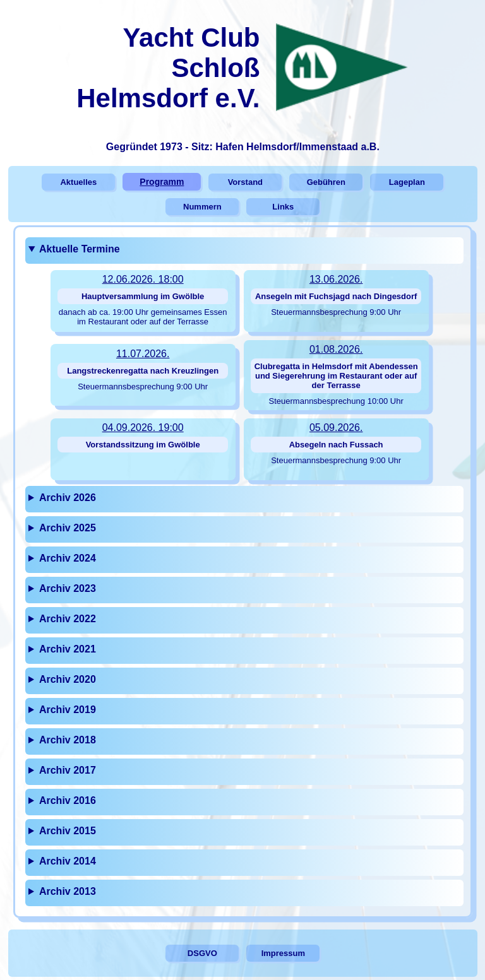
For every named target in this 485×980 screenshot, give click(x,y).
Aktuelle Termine (80, 249)
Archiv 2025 (68, 528)
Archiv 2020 (68, 679)
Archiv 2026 (68, 498)
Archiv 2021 (68, 649)
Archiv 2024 (68, 558)
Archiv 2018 (68, 740)
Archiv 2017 (68, 770)
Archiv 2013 (68, 891)
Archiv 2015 (68, 831)
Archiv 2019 (68, 710)
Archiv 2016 (68, 800)
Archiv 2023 (68, 588)
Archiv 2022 (68, 619)
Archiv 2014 (68, 861)
